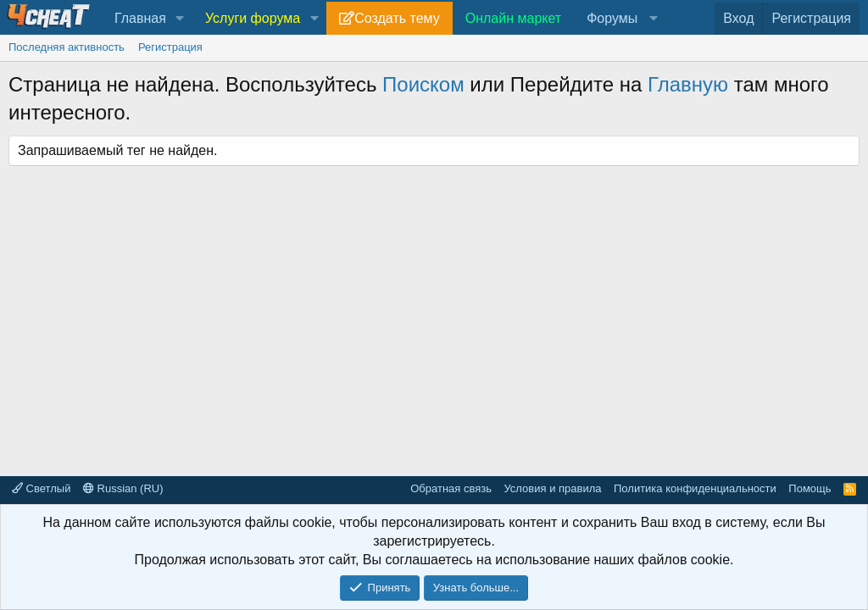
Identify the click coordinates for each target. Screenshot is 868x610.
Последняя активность (67, 47)
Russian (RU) (123, 488)
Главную (688, 84)
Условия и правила (552, 488)
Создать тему (397, 18)
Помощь (810, 488)
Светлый (41, 488)
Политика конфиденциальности (695, 488)
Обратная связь (451, 488)
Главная (140, 18)
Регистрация (170, 47)
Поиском (423, 84)
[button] (180, 19)
